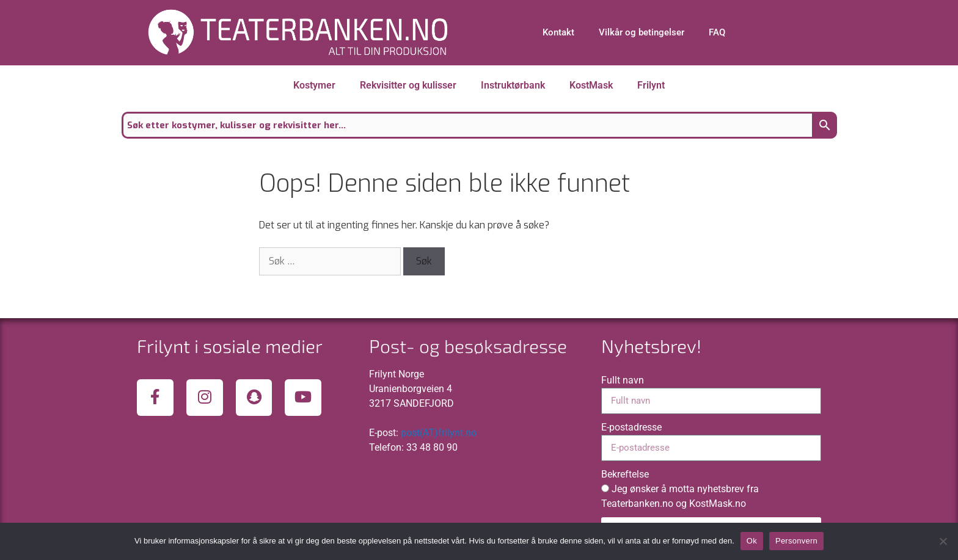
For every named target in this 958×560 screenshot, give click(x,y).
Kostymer (314, 85)
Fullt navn (623, 380)
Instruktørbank (513, 85)
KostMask (591, 85)
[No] (943, 541)
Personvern (796, 541)
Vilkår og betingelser (642, 32)
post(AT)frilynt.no (439, 433)
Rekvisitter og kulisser (408, 85)
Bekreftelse (625, 474)
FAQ (717, 32)
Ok (752, 541)
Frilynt (651, 85)
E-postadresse (631, 427)
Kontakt (558, 32)
